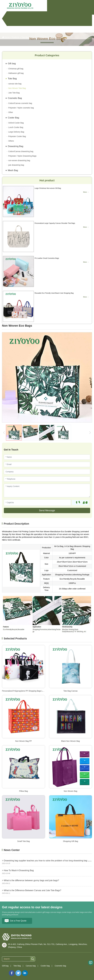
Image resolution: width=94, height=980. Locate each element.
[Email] (47, 464)
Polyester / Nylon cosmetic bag (21, 108)
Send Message (47, 510)
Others (11, 141)
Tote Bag (25, 37)
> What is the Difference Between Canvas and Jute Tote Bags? (32, 890)
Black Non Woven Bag (71, 741)
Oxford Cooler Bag (16, 123)
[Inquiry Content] (47, 491)
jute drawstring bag (16, 165)
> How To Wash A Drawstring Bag (18, 870)
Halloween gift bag (16, 73)
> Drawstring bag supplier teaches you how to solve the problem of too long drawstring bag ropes (48, 861)
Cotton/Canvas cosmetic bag (20, 103)
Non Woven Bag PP (23, 741)
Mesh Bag (13, 170)
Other (11, 112)
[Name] (47, 457)
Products (15, 37)
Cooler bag (45, 966)
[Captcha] (37, 503)
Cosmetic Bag (15, 98)
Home (7, 37)
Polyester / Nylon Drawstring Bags (22, 156)
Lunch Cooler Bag (16, 127)
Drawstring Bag (16, 146)
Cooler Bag (13, 118)
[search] (33, 959)
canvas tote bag (15, 84)
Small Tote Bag (23, 841)
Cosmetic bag (60, 966)
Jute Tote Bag (14, 93)
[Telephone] (47, 479)
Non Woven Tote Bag (40, 37)
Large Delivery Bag (16, 132)
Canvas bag (31, 966)
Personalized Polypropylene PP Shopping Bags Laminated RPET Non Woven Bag (36, 691)
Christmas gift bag (16, 69)
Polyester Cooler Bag (17, 136)
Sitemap (5, 971)
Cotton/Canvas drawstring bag (21, 151)
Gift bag (12, 64)
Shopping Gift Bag (71, 841)
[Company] (47, 472)
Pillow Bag (24, 791)
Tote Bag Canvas (70, 691)
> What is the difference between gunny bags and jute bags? (30, 880)
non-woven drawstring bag (19, 160)
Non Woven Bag (71, 791)
